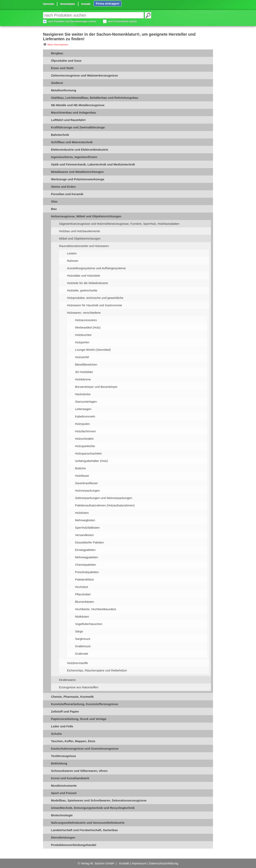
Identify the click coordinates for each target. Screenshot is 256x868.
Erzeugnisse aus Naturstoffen (79, 687)
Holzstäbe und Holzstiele (83, 276)
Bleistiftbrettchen (86, 364)
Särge (79, 631)
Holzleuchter (83, 335)
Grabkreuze (83, 646)
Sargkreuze (83, 639)
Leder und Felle (62, 726)
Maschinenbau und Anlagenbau (73, 112)
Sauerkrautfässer (86, 483)
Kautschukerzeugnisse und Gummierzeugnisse (85, 749)
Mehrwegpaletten (86, 557)
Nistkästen (82, 616)
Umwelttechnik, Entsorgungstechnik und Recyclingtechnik (93, 808)
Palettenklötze (84, 579)
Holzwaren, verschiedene (84, 313)
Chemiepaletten (85, 565)
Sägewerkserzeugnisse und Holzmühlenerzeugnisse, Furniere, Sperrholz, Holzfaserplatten (119, 224)
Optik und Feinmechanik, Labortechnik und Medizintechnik (93, 164)
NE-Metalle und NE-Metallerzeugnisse (78, 105)
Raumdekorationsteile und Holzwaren (84, 246)
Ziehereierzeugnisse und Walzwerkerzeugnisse (84, 75)
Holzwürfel (82, 357)
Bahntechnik (60, 135)
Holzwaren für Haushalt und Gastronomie (94, 305)
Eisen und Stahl (62, 68)
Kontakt (86, 4)
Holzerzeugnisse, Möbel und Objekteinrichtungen (86, 216)
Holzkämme (83, 379)
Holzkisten (82, 513)
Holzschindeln (84, 439)
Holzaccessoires (86, 320)
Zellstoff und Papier (65, 711)
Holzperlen (82, 342)
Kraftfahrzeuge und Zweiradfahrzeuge (78, 127)
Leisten (72, 253)
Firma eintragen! (108, 4)
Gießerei (57, 83)
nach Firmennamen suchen (122, 21)
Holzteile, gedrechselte (82, 290)
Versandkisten (84, 535)
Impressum (139, 863)
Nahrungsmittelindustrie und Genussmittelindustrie (88, 823)
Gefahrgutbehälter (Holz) (91, 461)
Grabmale (82, 654)
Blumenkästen (84, 602)
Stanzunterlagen (86, 402)
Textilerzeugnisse (63, 756)
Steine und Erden (63, 187)
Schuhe (56, 734)
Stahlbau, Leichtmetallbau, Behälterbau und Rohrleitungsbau (95, 98)
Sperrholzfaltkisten (87, 528)
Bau (54, 209)
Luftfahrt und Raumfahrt (68, 120)
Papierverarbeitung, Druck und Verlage (79, 719)
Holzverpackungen (87, 490)
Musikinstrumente (64, 786)
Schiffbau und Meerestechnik (72, 142)
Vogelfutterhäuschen (89, 624)
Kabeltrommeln (85, 416)
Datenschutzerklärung (164, 863)
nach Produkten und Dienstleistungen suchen (72, 21)
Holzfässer (82, 476)
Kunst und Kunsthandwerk (70, 778)
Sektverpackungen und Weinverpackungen (104, 498)
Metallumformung (64, 90)
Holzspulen (82, 424)
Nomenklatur (68, 4)
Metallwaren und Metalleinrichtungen (77, 172)
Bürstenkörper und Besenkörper (96, 387)
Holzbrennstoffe (77, 663)
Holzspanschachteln (88, 453)
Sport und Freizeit (64, 793)
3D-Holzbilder (84, 372)
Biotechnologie (62, 815)
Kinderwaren (67, 680)
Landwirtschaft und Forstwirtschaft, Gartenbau (84, 830)
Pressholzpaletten (87, 572)
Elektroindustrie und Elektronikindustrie (80, 150)
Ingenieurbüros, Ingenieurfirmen (74, 157)
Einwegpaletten (85, 550)
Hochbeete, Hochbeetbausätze (96, 609)
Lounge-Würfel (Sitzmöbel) (93, 350)
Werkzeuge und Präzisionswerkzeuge (78, 179)
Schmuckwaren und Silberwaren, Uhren (79, 771)
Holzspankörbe (85, 446)
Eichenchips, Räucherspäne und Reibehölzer (97, 670)
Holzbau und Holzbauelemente (79, 231)
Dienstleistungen (63, 837)
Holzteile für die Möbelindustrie (87, 283)
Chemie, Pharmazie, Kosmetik (72, 697)
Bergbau (57, 53)
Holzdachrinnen (85, 431)
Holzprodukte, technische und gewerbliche (95, 298)
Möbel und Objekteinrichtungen (80, 238)
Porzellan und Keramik (67, 194)
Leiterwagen (83, 409)
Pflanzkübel (83, 594)
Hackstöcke (83, 394)
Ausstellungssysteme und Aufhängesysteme (96, 268)
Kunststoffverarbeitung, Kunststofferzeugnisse (85, 704)
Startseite (48, 4)
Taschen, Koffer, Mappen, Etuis (73, 741)
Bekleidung (59, 763)
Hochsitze (82, 587)
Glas (54, 201)
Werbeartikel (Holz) (88, 327)
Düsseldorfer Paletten (89, 542)
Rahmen (73, 261)
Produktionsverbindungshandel (74, 845)
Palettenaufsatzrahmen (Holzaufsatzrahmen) (105, 505)
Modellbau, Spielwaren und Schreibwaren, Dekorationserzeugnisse (99, 800)
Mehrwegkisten (85, 520)
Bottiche (80, 468)
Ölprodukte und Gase (66, 61)
